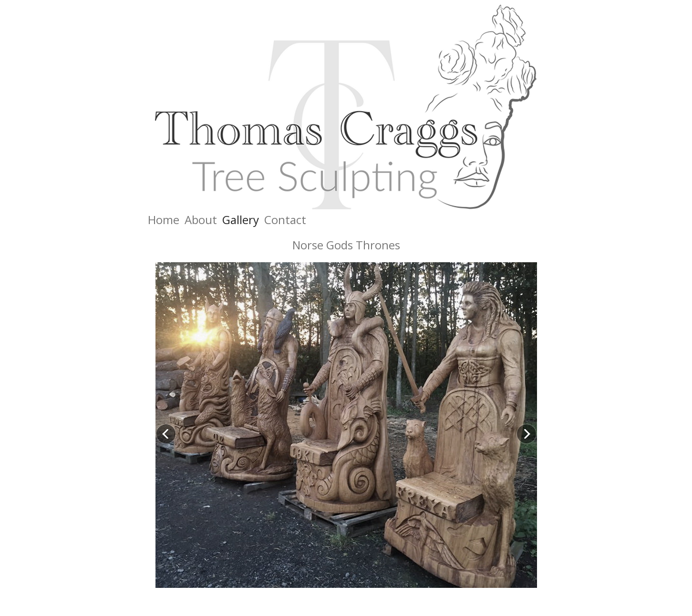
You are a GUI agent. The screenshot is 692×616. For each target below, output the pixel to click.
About (201, 220)
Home (164, 220)
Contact (285, 220)
